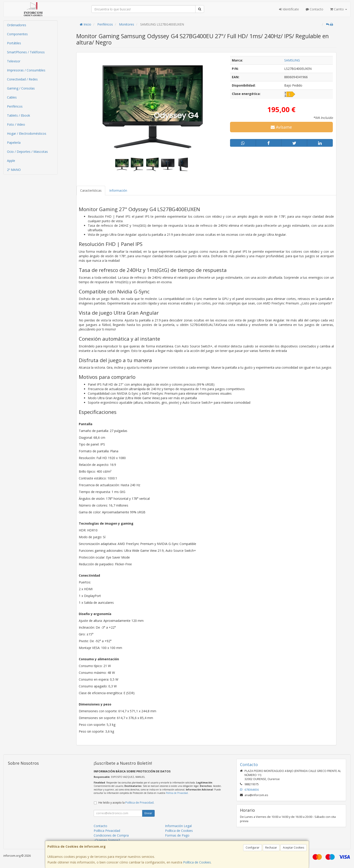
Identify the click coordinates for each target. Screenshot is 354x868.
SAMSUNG (292, 60)
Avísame (281, 127)
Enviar (148, 813)
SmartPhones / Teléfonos (26, 52)
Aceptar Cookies (293, 848)
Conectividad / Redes (22, 79)
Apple (11, 161)
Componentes (17, 34)
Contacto (314, 9)
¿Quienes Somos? (107, 840)
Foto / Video (16, 124)
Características (91, 190)
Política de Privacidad (177, 793)
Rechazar (271, 848)
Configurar (253, 848)
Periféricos (15, 106)
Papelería (14, 143)
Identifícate (289, 9)
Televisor (14, 61)
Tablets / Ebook (19, 115)
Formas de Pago (177, 835)
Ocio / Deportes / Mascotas (27, 152)
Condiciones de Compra (111, 835)
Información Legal (178, 826)
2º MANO (14, 170)
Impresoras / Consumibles (26, 70)
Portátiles (14, 43)
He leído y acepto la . (126, 803)
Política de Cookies (197, 862)
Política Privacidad (107, 831)
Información (118, 190)
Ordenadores (17, 25)
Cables (12, 97)
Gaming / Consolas (21, 88)
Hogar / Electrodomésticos (27, 133)
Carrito (339, 9)
